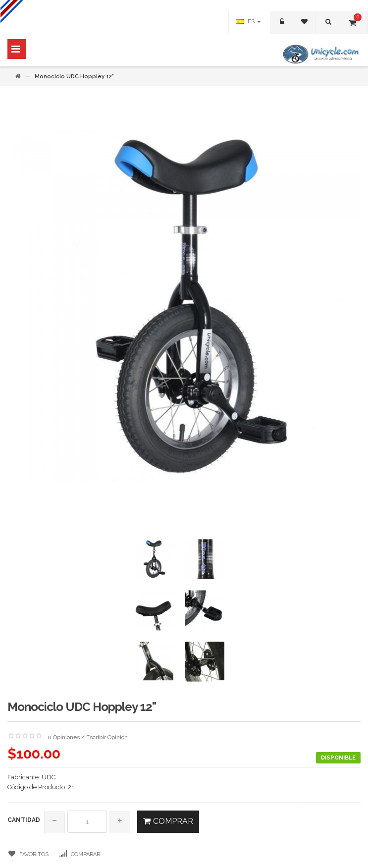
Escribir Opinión (107, 737)
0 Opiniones (64, 737)
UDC (49, 777)
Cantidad (24, 820)
